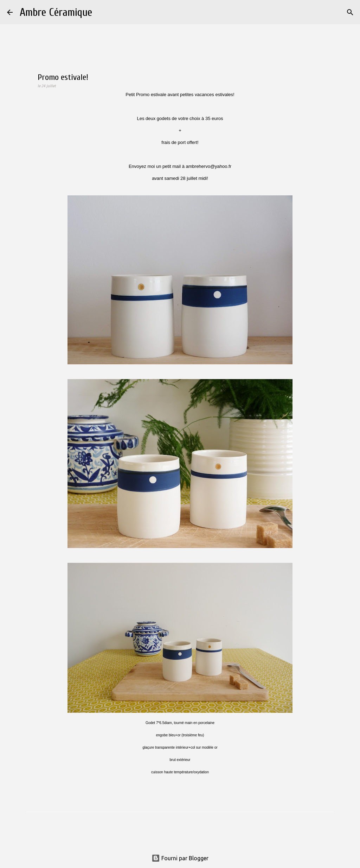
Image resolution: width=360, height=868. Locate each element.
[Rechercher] (102, 12)
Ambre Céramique (56, 12)
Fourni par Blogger (180, 858)
